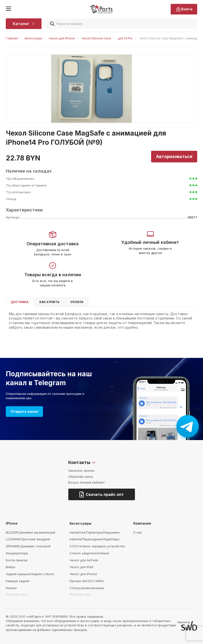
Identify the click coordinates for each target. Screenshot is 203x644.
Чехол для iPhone (62, 38)
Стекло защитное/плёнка (89, 553)
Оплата (77, 302)
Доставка (20, 302)
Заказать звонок (81, 470)
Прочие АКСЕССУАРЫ (87, 581)
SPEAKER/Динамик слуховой (28, 546)
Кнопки (11, 588)
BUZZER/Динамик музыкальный (31, 532)
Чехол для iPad (81, 567)
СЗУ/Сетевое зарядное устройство (97, 546)
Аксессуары (33, 38)
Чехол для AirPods (84, 560)
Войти (184, 9)
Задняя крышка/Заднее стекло (30, 574)
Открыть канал (24, 411)
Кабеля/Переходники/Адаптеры (94, 539)
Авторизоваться (174, 156)
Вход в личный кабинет (86, 482)
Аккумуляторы (17, 553)
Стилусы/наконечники (87, 588)
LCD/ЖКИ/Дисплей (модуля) (28, 539)
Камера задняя (18, 581)
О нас (138, 532)
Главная (12, 38)
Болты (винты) (17, 560)
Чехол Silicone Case (96, 38)
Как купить (49, 302)
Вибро (11, 567)
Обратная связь (81, 477)
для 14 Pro (125, 38)
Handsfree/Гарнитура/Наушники (94, 532)
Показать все (16, 594)
